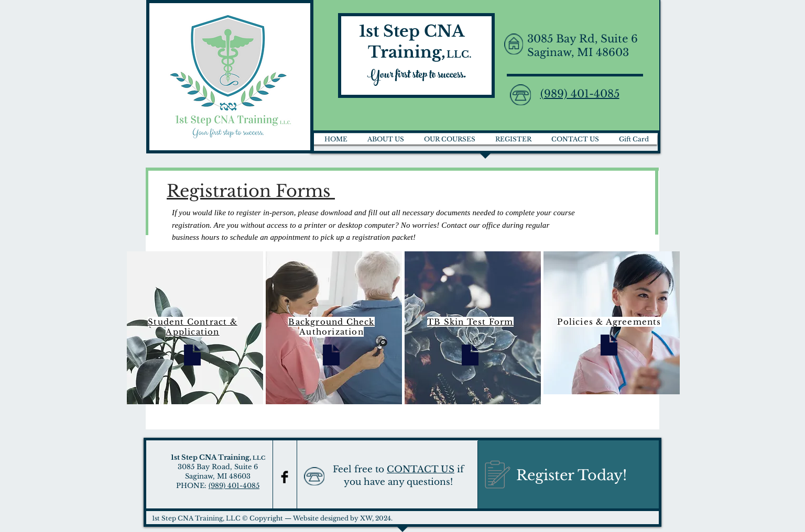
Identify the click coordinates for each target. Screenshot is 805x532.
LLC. (459, 54)
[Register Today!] (568, 475)
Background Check (331, 322)
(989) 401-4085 (234, 486)
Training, (400, 52)
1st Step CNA (414, 31)
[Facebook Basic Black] (285, 477)
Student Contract (187, 322)
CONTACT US (421, 469)
